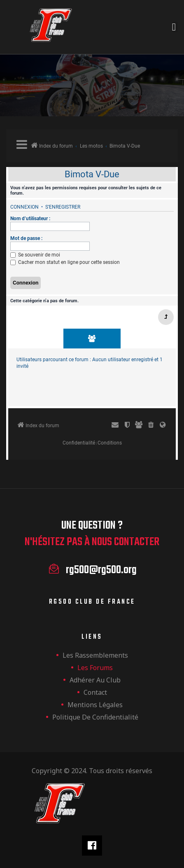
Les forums (95, 668)
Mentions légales (95, 705)
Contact (95, 692)
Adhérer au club (95, 680)
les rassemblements (95, 655)
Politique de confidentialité (95, 717)
